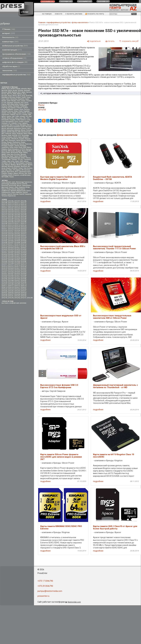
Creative (29, 101)
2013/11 (17, 223)
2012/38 (11, 215)
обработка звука (11, 66)
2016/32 (4, 293)
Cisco (3, 99)
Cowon (23, 101)
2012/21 (4, 208)
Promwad (23, 146)
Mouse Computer (27, 130)
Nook (10, 135)
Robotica (4, 149)
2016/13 (17, 286)
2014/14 (4, 246)
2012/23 (17, 208)
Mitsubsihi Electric (20, 129)
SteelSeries (5, 156)
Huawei (25, 115)
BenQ (20, 96)
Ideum (4, 116)
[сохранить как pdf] (129, 41)
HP (17, 115)
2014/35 (4, 255)
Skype (21, 153)
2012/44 (23, 217)
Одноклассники (25, 172)
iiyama (9, 116)
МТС (17, 172)
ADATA (13, 89)
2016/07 (4, 284)
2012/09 (4, 203)
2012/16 (23, 204)
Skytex (25, 153)
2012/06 (11, 201)
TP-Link (20, 159)
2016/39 (23, 294)
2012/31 (17, 211)
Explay (10, 106)
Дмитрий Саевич (8, 187)
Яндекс (10, 173)
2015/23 (4, 270)
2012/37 (4, 215)
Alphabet (27, 90)
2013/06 (11, 222)
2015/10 (23, 263)
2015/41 (17, 277)
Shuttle (29, 151)
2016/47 (23, 298)
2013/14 (11, 225)
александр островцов (9, 184)
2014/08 (17, 242)
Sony (9, 154)
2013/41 (23, 236)
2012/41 (4, 217)
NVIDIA (15, 135)
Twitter (4, 161)
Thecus (28, 158)
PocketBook (5, 144)
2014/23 (4, 249)
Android (14, 92)
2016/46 (17, 298)
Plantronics (16, 142)
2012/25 (4, 210)
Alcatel (15, 90)
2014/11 (11, 244)
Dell (22, 103)
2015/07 (4, 263)
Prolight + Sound (14, 146)
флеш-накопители (80, 22)
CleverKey (14, 99)
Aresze (21, 173)
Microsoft (10, 129)
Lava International (8, 122)
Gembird (5, 111)
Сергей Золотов (13, 194)
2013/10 (11, 223)
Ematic (22, 104)
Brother (18, 97)
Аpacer (19, 170)
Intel (13, 116)
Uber (9, 161)
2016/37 (11, 294)
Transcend (27, 159)
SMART (4, 154)
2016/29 (11, 291)
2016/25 (17, 289)
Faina (3, 182)
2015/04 (11, 261)
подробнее (45, 201)
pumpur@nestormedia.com (50, 591)
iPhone (4, 118)
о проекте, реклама (74, 14)
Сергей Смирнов (25, 194)
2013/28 (17, 230)
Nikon (14, 134)
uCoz (13, 161)
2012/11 (17, 203)
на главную (47, 14)
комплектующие (12, 50)
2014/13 (23, 244)
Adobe (18, 89)
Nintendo (20, 134)
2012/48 (23, 218)
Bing (24, 96)
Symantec (5, 158)
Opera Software (23, 137)
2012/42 (11, 217)
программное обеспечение (16, 54)
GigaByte (26, 111)
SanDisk (4, 151)
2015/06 (23, 261)
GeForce (27, 109)
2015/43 (4, 279)
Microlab (28, 127)
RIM (25, 147)
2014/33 (17, 253)
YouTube (5, 170)
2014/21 (17, 248)
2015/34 (23, 274)
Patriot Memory (21, 140)
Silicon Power (6, 153)
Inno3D (10, 175)
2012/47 (17, 218)
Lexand (27, 122)
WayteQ (13, 165)
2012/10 (11, 203)
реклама (23, 303)
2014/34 (23, 253)
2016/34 (17, 293)
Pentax (29, 140)
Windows (17, 166)
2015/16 (11, 267)
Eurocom (4, 106)
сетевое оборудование (14, 58)
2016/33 (11, 293)
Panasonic (12, 140)
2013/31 (11, 232)
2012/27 (17, 210)
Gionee (4, 113)
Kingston (13, 120)
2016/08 (11, 284)
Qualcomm (5, 147)
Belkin (15, 96)
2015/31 (4, 274)
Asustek (4, 96)
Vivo (3, 165)
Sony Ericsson (15, 154)
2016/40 (4, 296)
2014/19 (4, 248)
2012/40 (23, 215)
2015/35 (4, 275)
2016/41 (11, 296)
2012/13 (4, 204)
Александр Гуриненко (24, 182)
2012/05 (4, 201)
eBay (12, 104)
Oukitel (22, 139)
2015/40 (11, 277)
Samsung (29, 149)
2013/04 (23, 220)
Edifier (16, 104)
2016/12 (11, 286)
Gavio (21, 109)
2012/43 (17, 217)
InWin (17, 116)
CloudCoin (21, 99)
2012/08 (23, 201)
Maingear (23, 125)
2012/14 (11, 204)
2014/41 (17, 256)
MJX (29, 129)
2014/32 (11, 253)
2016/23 (4, 289)
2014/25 (17, 249)
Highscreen (5, 115)
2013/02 (11, 220)
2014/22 (23, 248)
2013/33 (23, 232)
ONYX (15, 137)
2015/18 (23, 267)
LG (9, 123)
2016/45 (11, 298)
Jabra (16, 118)
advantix (24, 89)
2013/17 (4, 227)
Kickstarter (5, 120)
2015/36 (11, 275)
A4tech (4, 89)
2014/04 (17, 241)
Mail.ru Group (14, 125)
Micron (4, 129)
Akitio (10, 90)
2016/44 (4, 298)
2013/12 (23, 223)
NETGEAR (5, 177)
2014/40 (11, 256)
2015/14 (23, 265)
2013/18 (11, 227)
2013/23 (11, 229)
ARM (15, 94)
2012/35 (17, 213)
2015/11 (4, 265)
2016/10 (23, 284)
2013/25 (23, 229)
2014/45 (17, 258)
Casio (28, 97)
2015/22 (23, 268)
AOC (19, 92)
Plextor (23, 142)
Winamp (11, 166)
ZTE (14, 170)
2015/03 (4, 261)
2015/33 (17, 274)
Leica (16, 122)
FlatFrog (4, 108)
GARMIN (10, 109)
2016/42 (17, 296)
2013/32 (17, 232)
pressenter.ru (43, 596)
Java (21, 118)
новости (59, 14)
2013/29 (23, 230)
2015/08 (11, 263)
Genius (11, 111)
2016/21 (17, 287)
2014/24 (11, 249)
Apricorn (29, 92)
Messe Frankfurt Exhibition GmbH (13, 127)
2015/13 (17, 265)
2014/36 (11, 255)
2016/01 (17, 280)
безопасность (10, 37)
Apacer (16, 173)
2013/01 (4, 220)
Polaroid (22, 144)
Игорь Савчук (11, 189)
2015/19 (4, 268)
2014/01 (23, 239)
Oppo (3, 139)
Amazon (4, 92)
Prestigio (5, 146)
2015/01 (17, 260)
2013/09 (4, 223)
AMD (9, 92)
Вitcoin (4, 172)
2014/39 (4, 256)
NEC (3, 134)
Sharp (24, 151)
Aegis (29, 89)
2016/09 (17, 284)
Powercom (28, 144)
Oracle (8, 139)
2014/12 (17, 244)
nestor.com (48, 1)
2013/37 (23, 234)
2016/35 (23, 293)
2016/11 (4, 286)
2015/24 (11, 270)
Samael (9, 182)
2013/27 (11, 230)
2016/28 (4, 291)
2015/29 (17, 272)
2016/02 (23, 280)
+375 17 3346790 (45, 581)
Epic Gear (28, 173)
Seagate (18, 151)
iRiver (9, 118)
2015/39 (4, 277)
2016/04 (11, 282)
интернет (9, 33)
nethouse (8, 134)
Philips (4, 142)
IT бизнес (9, 29)
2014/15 (11, 246)
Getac (16, 111)
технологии (10, 70)
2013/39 (11, 236)
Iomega (22, 116)
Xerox (3, 168)
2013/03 (17, 220)
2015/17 (17, 267)
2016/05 (17, 282)
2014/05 (23, 241)
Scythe (13, 151)
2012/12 (23, 203)
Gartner (16, 109)
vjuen (14, 182)
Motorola (17, 130)
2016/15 (4, 287)
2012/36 (23, 213)
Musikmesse (26, 132)
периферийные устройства (16, 75)
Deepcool (10, 103)
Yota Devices (28, 168)
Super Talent (14, 156)
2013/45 (23, 237)
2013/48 (17, 239)
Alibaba (21, 90)
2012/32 (23, 211)
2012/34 (11, 213)
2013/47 (11, 239)
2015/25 (17, 270)
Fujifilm (25, 108)
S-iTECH (22, 149)
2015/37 (17, 275)
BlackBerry (5, 97)
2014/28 (11, 251)
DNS (8, 104)
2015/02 (23, 260)
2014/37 (17, 255)
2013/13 (4, 225)
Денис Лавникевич (24, 185)
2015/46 (23, 279)
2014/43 (4, 258)
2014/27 (4, 251)
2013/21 (4, 229)
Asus (24, 94)
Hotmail (13, 115)
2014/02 (4, 241)
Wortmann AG (25, 166)
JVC (28, 118)
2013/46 (4, 239)
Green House (22, 113)
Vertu (10, 163)
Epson (27, 104)
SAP (9, 151)
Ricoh (21, 147)
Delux (26, 103)
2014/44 (11, 258)
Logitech (25, 123)
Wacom (7, 165)
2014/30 (23, 251)
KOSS (18, 120)
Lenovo (21, 122)
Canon (24, 97)
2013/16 (23, 225)
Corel (19, 101)
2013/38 (4, 236)
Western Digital (22, 165)
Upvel (17, 161)
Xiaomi (8, 168)
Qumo (11, 147)
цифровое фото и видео (15, 62)
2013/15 (17, 225)
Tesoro (11, 177)
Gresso (29, 113)
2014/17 (17, 246)
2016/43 (23, 296)
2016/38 (17, 294)
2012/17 (4, 206)
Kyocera (23, 120)
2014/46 (23, 258)
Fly (9, 108)
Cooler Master (11, 101)
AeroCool (5, 90)
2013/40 (17, 236)
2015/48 (11, 280)
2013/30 (4, 232)
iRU (13, 118)
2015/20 (11, 268)
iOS (27, 116)
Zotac (10, 170)
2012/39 (17, 215)
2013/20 (23, 227)
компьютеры (10, 42)
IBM (30, 115)
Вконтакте (11, 172)
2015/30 (23, 272)
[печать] (110, 41)
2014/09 (23, 242)
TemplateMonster (15, 158)
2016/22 (23, 287)
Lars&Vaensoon (25, 175)
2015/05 (17, 261)
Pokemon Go (14, 144)
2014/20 (11, 248)
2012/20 (23, 206)
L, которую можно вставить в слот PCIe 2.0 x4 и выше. (66, 93)
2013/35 (11, 234)
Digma (4, 104)
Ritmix (29, 147)
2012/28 (23, 210)
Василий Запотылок (9, 185)
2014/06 (4, 242)
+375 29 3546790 (45, 586)
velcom (26, 161)
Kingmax (16, 175)
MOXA (9, 132)
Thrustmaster (6, 159)
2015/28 (11, 272)
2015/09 (17, 263)
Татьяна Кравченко (9, 196)
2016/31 (23, 291)
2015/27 (4, 272)
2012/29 (4, 211)
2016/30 (17, 291)
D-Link (4, 103)
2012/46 (11, 218)
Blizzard (12, 97)
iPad (30, 116)
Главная (42, 22)
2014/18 (23, 246)
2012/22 (11, 208)
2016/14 (23, 286)
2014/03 (11, 241)
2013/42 (4, 237)
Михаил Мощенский (18, 191)
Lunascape (5, 125)
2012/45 (4, 218)
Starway (23, 154)
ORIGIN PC (15, 139)
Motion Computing (8, 130)
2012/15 (17, 204)
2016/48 (30, 298)
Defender (17, 103)
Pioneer (9, 142)
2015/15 (4, 267)
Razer (16, 147)
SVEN (21, 156)
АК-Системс (26, 170)
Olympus (9, 137)
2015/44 (11, 279)
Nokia (26, 134)
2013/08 (23, 222)
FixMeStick (24, 106)
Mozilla (15, 132)
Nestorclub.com (74, 602)
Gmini (9, 113)
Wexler (30, 165)
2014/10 (4, 244)
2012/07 (17, 201)
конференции (14, 303)
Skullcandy (14, 153)
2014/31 (4, 253)
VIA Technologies (19, 163)
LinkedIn (14, 123)
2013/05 (4, 222)
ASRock (20, 94)
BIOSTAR (29, 96)
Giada (21, 111)
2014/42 (23, 256)
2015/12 (11, 265)
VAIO (21, 161)
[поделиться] (94, 41)
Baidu (10, 96)
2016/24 (11, 289)
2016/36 (4, 294)
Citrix (8, 99)
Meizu (29, 125)
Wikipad (4, 166)
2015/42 (23, 277)
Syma (25, 156)
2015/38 (23, 275)
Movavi (4, 132)
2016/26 (23, 289)
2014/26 (23, 249)
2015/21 (17, 268)
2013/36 (17, 234)
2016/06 (23, 282)
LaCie (28, 120)
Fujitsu (4, 109)
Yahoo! (20, 168)
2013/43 (11, 237)
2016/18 (11, 287)
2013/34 (4, 234)
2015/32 (11, 274)
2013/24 (17, 229)
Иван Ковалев (20, 187)
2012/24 (23, 208)
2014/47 (4, 260)
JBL (24, 118)
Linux (19, 123)
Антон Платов (22, 184)
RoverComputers (13, 149)
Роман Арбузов (16, 192)
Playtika (4, 173)
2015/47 (4, 280)
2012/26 (11, 210)
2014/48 (11, 260)
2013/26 (4, 230)
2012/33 (4, 213)
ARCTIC (10, 94)
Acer (8, 89)
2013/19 (17, 227)
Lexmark (5, 123)
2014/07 (11, 242)
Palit (6, 140)
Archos (4, 94)
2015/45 (17, 279)
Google (14, 113)
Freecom (19, 108)
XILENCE (14, 168)
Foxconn (13, 108)
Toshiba (14, 159)
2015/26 (23, 270)
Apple (24, 92)
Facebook (16, 106)
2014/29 (17, 251)
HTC (20, 115)
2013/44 (17, 237)
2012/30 (11, 211)
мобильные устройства (15, 46)
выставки (5, 303)
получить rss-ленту (95, 14)
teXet (23, 158)
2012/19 (17, 206)
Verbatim (5, 163)
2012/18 (11, 206)
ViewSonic (29, 163)
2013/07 (17, 222)
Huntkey (4, 175)
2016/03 (4, 282)
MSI (19, 132)
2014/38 (23, 255)
